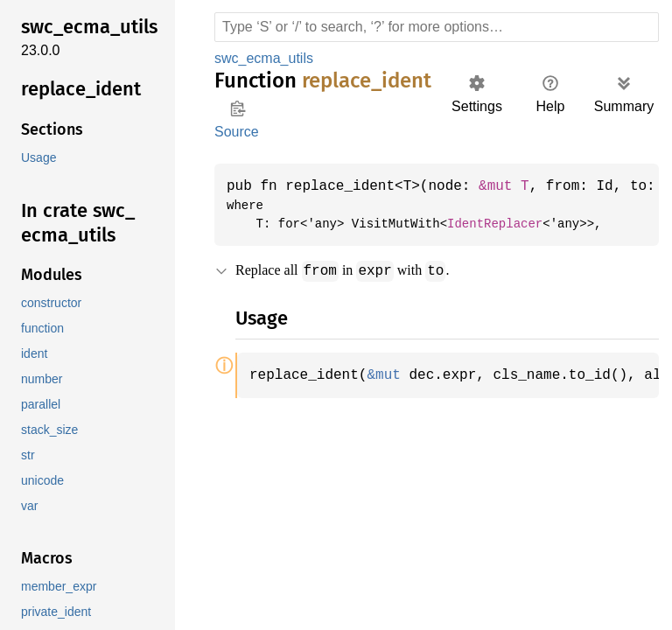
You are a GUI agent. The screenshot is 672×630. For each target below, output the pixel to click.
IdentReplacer (482, 224)
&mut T (515, 186)
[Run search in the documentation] (437, 27)
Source (236, 132)
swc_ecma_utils (264, 58)
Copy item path (238, 108)
